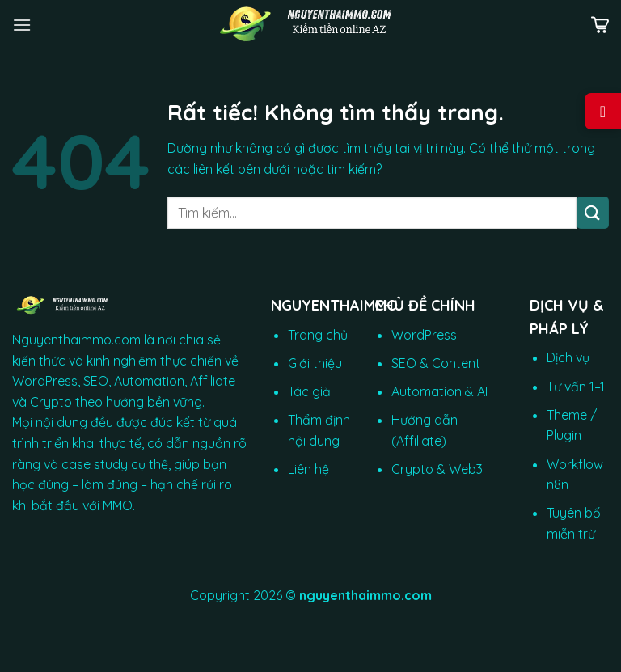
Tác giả (309, 391)
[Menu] (22, 25)
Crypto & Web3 (437, 469)
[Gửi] (593, 212)
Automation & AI (439, 391)
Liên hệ (308, 469)
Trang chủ (318, 335)
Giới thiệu (315, 363)
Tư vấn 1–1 (576, 387)
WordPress (424, 335)
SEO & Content (436, 363)
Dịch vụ (568, 357)
